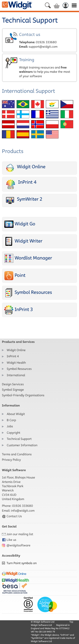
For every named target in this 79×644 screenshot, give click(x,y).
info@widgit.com (23, 511)
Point (15, 276)
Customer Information (22, 445)
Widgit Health (16, 363)
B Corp (11, 420)
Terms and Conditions (17, 454)
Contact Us (12, 516)
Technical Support (19, 439)
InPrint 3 (18, 310)
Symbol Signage (13, 390)
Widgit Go (20, 224)
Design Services (13, 384)
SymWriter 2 (23, 200)
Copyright (13, 433)
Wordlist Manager (28, 258)
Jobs (10, 426)
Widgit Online (25, 168)
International (16, 375)
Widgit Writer (23, 241)
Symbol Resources (28, 293)
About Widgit (16, 414)
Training (39, 68)
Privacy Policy (11, 460)
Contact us (39, 40)
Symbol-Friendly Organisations (23, 395)
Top (71, 622)
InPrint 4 (20, 184)
